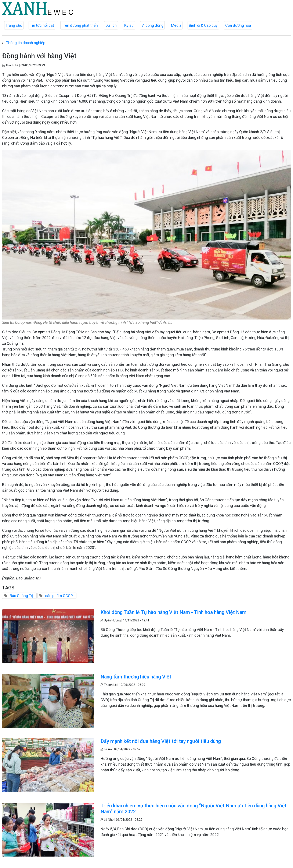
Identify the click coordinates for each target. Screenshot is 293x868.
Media (176, 25)
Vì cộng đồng (152, 25)
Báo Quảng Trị (21, 596)
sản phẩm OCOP (59, 596)
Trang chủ (14, 25)
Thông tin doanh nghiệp (26, 43)
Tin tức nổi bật (42, 25)
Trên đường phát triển (80, 25)
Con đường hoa (238, 25)
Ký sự (129, 25)
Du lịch (111, 25)
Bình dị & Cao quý (203, 25)
